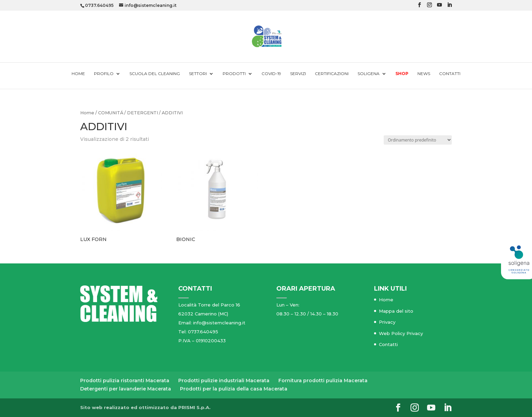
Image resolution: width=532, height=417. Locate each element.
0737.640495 (99, 5)
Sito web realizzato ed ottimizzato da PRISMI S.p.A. (145, 407)
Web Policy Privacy (401, 333)
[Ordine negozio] (418, 140)
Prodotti (234, 74)
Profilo (104, 74)
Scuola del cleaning (155, 74)
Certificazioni (332, 74)
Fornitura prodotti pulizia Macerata (323, 380)
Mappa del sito (396, 311)
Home (78, 74)
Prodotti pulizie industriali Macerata (224, 380)
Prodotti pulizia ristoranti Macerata (125, 380)
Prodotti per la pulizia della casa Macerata (234, 389)
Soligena (369, 74)
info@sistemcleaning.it (219, 323)
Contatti (450, 74)
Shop (402, 74)
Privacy (387, 322)
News (424, 74)
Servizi (298, 74)
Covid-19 (271, 74)
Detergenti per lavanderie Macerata (126, 389)
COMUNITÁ (111, 113)
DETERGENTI (142, 113)
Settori (198, 74)
